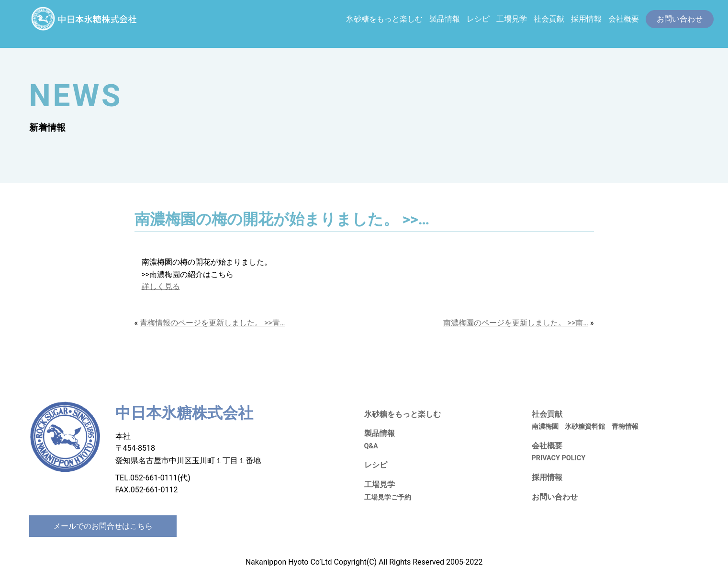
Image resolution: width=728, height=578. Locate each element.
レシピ (478, 19)
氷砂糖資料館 (585, 427)
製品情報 (445, 19)
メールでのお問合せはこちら (103, 526)
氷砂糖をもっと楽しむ (384, 19)
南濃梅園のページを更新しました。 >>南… (516, 323)
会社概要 (624, 19)
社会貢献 (549, 19)
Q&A (371, 446)
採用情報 (586, 19)
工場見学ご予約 (388, 497)
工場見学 (512, 19)
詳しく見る (161, 286)
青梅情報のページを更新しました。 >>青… (212, 323)
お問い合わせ (555, 497)
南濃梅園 (545, 427)
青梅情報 (625, 427)
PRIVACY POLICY (559, 458)
